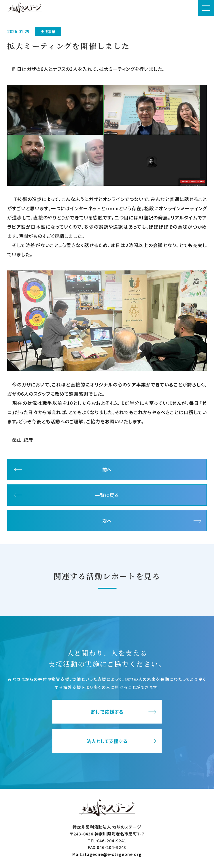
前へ (107, 469)
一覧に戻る (107, 495)
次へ (107, 521)
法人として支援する (107, 741)
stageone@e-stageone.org (112, 854)
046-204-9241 (112, 841)
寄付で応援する (107, 712)
